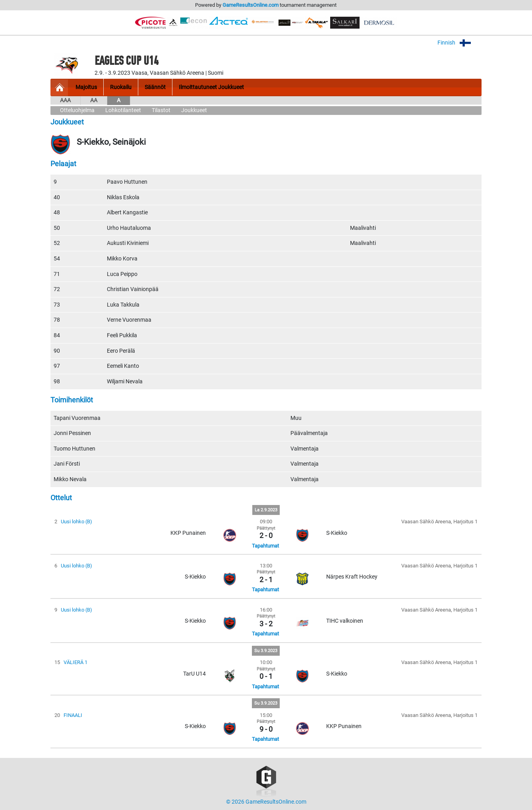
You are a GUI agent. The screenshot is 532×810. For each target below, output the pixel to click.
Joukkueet (194, 110)
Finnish (459, 43)
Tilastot (161, 110)
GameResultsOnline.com (251, 5)
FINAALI (73, 715)
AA (94, 100)
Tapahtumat (265, 546)
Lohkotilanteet (123, 110)
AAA (65, 100)
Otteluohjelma (77, 110)
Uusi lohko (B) (76, 522)
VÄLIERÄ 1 (75, 662)
